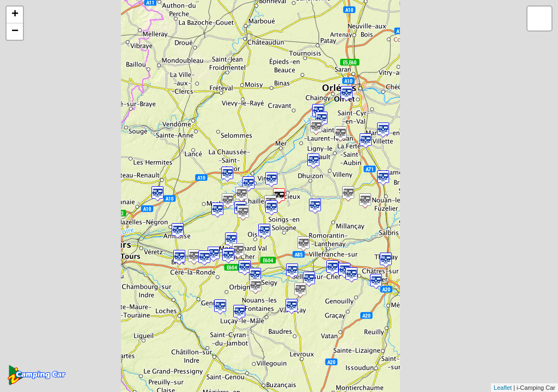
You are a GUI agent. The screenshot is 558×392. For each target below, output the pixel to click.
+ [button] (15, 15)
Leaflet (503, 388)
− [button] (15, 32)
